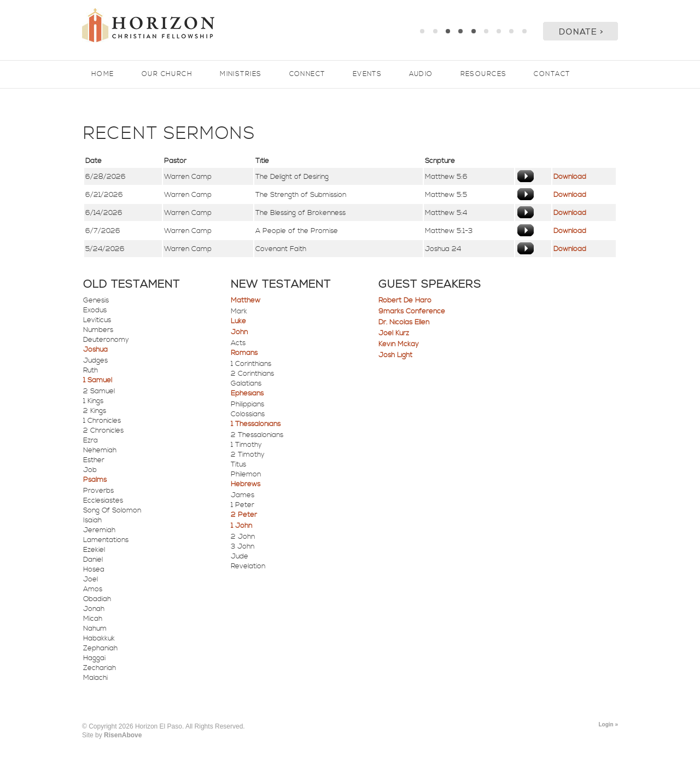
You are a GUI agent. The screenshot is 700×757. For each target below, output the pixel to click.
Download (570, 177)
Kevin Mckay (399, 344)
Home (103, 74)
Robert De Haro (405, 300)
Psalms (95, 480)
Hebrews (246, 484)
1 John (241, 526)
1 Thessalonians (256, 424)
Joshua (95, 350)
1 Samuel (98, 380)
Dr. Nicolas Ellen (404, 322)
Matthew (246, 300)
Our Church (167, 74)
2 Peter (244, 515)
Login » (608, 724)
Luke (238, 321)
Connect (307, 74)
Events (367, 74)
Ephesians (247, 393)
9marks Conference (412, 311)
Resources (484, 74)
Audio (421, 74)
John (239, 332)
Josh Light (395, 355)
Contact (552, 74)
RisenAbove (123, 735)
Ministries (241, 74)
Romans (244, 353)
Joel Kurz (394, 333)
